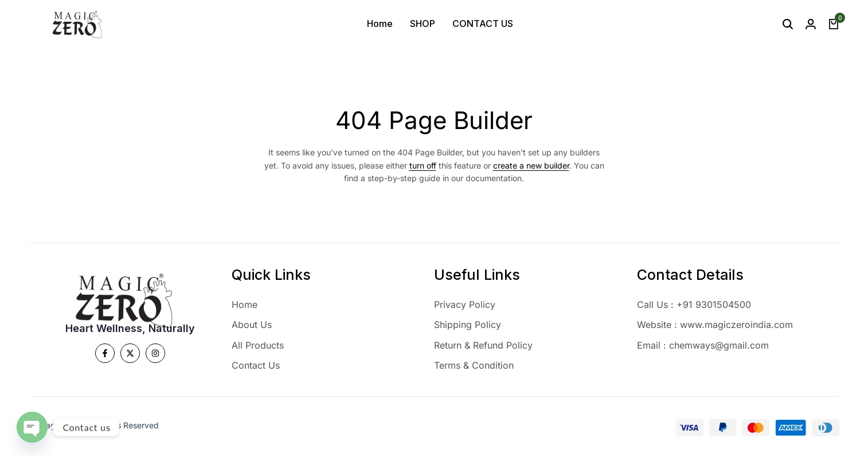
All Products (258, 345)
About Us (252, 325)
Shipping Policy (468, 325)
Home (380, 24)
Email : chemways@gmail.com (703, 345)
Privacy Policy (465, 304)
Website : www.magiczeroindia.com (715, 325)
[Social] (105, 353)
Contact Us (256, 365)
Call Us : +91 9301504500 (694, 304)
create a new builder (531, 165)
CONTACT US (483, 24)
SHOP (423, 24)
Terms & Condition (474, 365)
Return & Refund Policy (483, 345)
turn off (423, 165)
